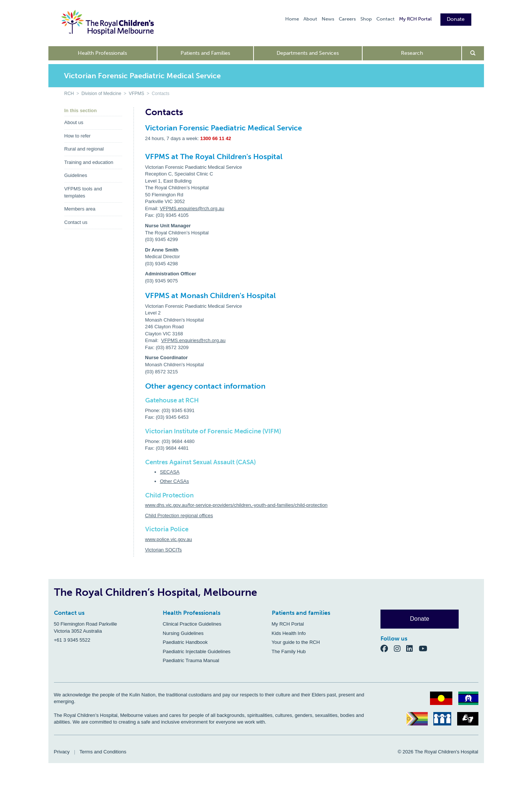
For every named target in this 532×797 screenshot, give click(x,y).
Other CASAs (175, 481)
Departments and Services (308, 53)
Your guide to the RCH (296, 642)
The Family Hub (289, 651)
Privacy (62, 752)
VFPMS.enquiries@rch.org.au (192, 208)
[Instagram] (400, 648)
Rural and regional (84, 149)
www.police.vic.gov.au (169, 539)
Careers (347, 19)
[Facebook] (387, 648)
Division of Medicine (101, 94)
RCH (69, 94)
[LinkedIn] (412, 648)
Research (412, 53)
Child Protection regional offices (179, 515)
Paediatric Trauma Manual (191, 660)
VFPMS (136, 94)
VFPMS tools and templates (83, 192)
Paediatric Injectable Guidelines (197, 651)
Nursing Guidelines (183, 633)
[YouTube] (425, 648)
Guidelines (76, 175)
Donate (456, 19)
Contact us (76, 222)
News (328, 19)
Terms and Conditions (103, 752)
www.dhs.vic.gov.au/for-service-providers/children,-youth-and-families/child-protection (236, 505)
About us (74, 122)
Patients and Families (205, 53)
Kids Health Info (289, 633)
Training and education (89, 162)
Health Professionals (102, 53)
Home (292, 19)
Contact (386, 19)
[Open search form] (473, 53)
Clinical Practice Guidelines (192, 624)
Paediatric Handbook (185, 642)
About (310, 19)
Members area (80, 209)
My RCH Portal (415, 19)
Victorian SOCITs (164, 550)
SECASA (170, 472)
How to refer (78, 136)
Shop (366, 19)
